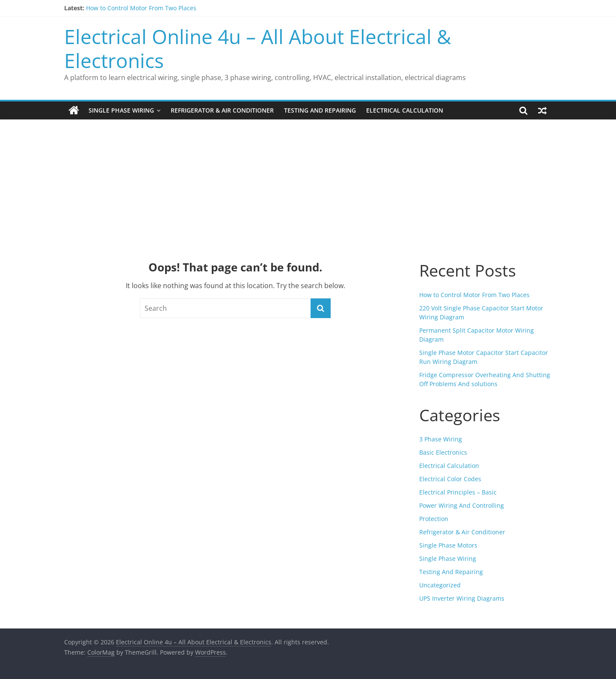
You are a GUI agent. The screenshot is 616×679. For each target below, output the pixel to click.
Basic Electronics (443, 452)
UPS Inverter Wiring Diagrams (462, 598)
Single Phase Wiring (121, 110)
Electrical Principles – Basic (458, 492)
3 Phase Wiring (441, 439)
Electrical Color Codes (450, 479)
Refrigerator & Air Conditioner (222, 110)
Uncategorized (440, 585)
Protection (434, 519)
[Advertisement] (308, 184)
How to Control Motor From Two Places (141, 8)
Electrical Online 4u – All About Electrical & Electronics (258, 48)
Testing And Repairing (320, 110)
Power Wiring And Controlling (462, 505)
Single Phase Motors (448, 545)
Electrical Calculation (405, 110)
